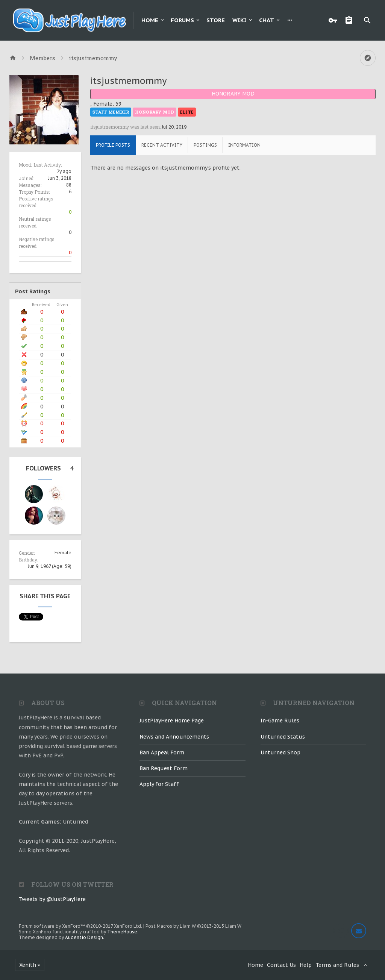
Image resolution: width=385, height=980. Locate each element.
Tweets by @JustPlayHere (52, 899)
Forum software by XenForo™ (80, 926)
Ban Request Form (164, 768)
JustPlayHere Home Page (172, 721)
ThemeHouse (122, 932)
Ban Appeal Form (162, 752)
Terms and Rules (337, 965)
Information (244, 145)
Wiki (239, 20)
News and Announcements (174, 737)
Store (216, 20)
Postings (205, 145)
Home (150, 20)
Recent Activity (162, 145)
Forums (182, 20)
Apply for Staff (159, 784)
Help (306, 965)
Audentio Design (84, 937)
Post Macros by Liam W (193, 926)
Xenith (28, 965)
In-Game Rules (280, 721)
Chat (267, 20)
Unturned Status (283, 737)
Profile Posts (113, 145)
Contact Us (281, 965)
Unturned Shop (280, 752)
